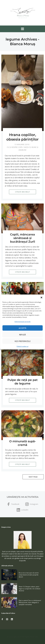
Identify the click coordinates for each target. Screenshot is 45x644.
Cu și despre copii (15, 147)
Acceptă (22, 328)
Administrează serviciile (22, 322)
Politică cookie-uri (23, 346)
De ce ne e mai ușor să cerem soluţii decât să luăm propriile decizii (29, 575)
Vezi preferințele (22, 341)
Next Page (33, 477)
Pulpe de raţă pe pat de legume (22, 382)
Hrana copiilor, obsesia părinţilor (22, 137)
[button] (41, 298)
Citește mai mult (22, 192)
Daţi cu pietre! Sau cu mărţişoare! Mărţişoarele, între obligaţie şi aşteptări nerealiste (30, 602)
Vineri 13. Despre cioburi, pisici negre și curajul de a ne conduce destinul (30, 589)
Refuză (22, 335)
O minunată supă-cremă (23, 443)
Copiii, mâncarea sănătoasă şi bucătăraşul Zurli (23, 238)
